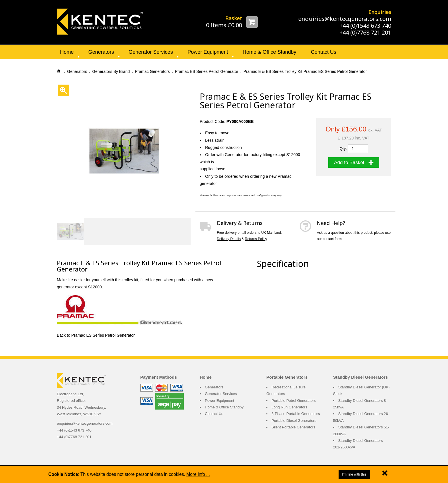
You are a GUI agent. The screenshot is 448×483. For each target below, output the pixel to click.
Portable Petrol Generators (294, 401)
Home (67, 52)
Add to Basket (354, 162)
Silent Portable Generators (293, 427)
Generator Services (151, 52)
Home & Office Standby (269, 52)
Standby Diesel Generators (361, 377)
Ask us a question (330, 233)
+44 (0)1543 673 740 (365, 26)
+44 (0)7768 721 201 (365, 32)
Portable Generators (287, 377)
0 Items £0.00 (224, 25)
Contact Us (324, 52)
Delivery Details (229, 239)
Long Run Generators (289, 407)
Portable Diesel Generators (294, 421)
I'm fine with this (354, 474)
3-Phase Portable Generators (296, 414)
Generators (101, 52)
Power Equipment (208, 52)
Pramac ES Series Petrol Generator (103, 335)
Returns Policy (256, 239)
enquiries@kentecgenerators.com (345, 19)
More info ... (198, 474)
